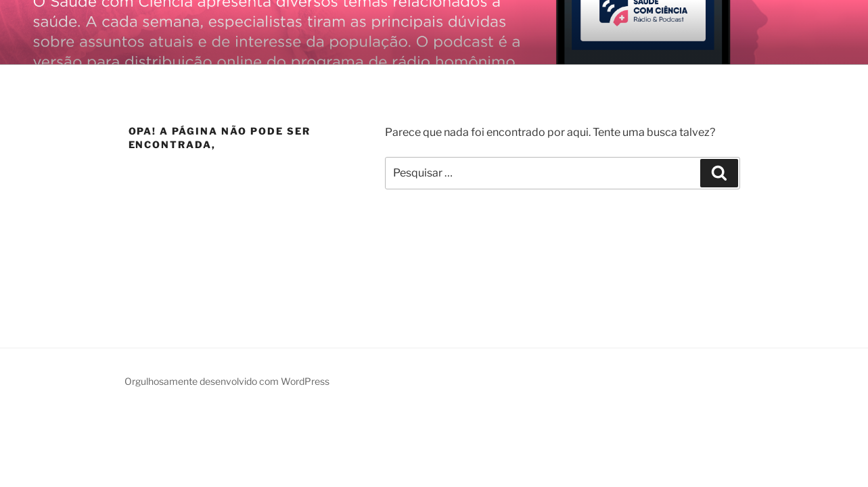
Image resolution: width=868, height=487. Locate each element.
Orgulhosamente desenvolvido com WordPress (227, 381)
